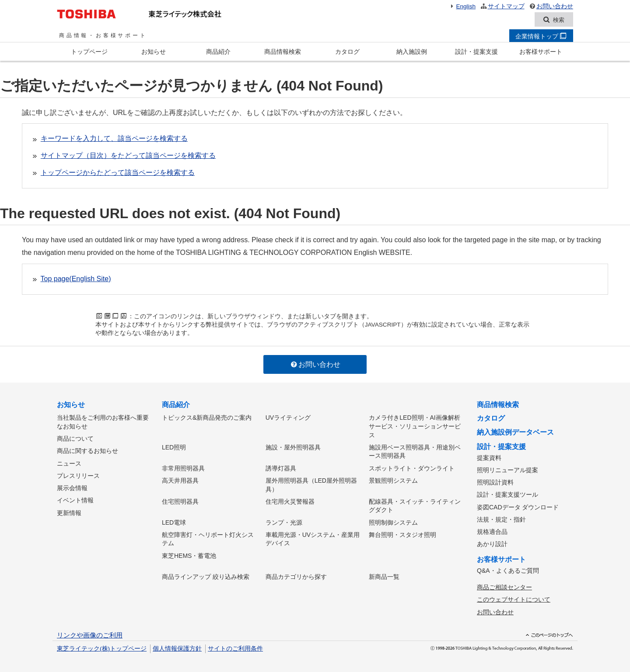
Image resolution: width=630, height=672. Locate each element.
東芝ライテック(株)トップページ (102, 646)
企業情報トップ (541, 37)
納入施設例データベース (515, 433)
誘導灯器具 (281, 468)
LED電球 (174, 521)
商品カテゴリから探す (296, 575)
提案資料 (489, 458)
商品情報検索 (283, 52)
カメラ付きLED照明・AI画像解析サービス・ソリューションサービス (415, 427)
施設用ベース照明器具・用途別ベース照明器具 (415, 452)
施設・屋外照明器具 (293, 447)
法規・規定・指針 (501, 518)
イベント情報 (75, 499)
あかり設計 (492, 542)
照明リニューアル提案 (507, 470)
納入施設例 (412, 52)
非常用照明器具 (183, 468)
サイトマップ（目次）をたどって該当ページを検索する (128, 156)
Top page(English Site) (76, 279)
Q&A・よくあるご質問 (508, 568)
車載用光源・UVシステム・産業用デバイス (313, 537)
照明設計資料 (495, 482)
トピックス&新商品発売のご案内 (207, 418)
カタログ (347, 52)
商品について (75, 439)
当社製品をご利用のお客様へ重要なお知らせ (103, 422)
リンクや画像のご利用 (90, 632)
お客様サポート (541, 52)
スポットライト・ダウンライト (412, 468)
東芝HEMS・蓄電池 (189, 554)
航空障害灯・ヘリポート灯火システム (208, 537)
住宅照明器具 (180, 501)
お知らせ (154, 52)
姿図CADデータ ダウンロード (518, 506)
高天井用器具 (180, 480)
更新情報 (69, 511)
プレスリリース (78, 475)
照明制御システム (393, 521)
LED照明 (174, 447)
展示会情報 (72, 487)
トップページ (89, 52)
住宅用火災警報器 (290, 501)
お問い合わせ (551, 6)
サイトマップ (502, 6)
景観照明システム (393, 480)
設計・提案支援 (476, 52)
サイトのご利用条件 (235, 646)
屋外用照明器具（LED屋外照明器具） (311, 484)
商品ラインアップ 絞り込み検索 (206, 575)
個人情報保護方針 (177, 646)
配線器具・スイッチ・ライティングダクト (415, 505)
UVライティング (288, 418)
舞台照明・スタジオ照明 (402, 533)
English (462, 6)
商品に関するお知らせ (87, 451)
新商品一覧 (384, 575)
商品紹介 (218, 52)
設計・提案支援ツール (507, 494)
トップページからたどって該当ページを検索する (118, 173)
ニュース (69, 463)
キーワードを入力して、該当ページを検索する (114, 139)
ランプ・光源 (284, 521)
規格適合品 (492, 530)
